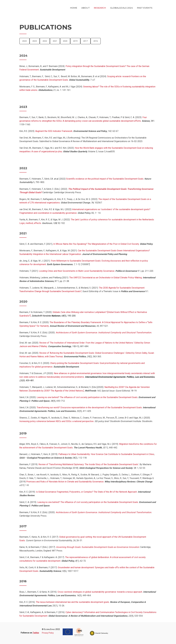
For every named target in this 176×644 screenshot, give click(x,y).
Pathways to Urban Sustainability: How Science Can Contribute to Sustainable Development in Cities (106, 454)
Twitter (36, 633)
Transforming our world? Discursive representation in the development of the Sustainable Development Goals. (89, 407)
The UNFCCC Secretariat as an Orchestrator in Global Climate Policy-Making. (106, 278)
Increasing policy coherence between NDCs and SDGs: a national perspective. (57, 421)
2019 (75, 41)
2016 (96, 41)
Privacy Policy (48, 633)
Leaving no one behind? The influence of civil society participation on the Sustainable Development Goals (87, 397)
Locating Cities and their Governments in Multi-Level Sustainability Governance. (77, 271)
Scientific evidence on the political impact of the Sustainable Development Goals (105, 179)
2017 (85, 41)
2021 (55, 41)
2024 (24, 41)
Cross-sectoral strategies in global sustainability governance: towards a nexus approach (100, 592)
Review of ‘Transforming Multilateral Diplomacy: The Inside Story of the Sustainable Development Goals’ (88, 464)
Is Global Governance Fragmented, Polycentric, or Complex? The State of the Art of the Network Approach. (87, 492)
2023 (35, 41)
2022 (45, 41)
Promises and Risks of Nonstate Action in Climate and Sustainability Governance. (65, 482)
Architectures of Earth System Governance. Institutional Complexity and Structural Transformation (103, 333)
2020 (65, 41)
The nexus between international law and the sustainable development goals (72, 602)
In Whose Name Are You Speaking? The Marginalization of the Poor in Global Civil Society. (96, 244)
